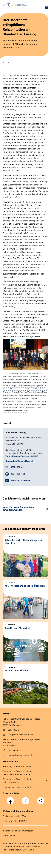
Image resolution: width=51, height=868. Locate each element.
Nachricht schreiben (21, 480)
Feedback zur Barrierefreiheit (17, 787)
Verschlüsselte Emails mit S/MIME (22, 456)
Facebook (11, 799)
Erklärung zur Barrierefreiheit (17, 766)
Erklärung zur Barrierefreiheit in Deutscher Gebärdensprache (18, 773)
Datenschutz (9, 835)
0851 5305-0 (13, 750)
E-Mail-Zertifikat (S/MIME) (15, 821)
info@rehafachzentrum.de (20, 734)
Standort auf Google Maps (18, 461)
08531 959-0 (17, 467)
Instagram (26, 799)
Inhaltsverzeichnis (11, 831)
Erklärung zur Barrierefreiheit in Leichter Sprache (18, 781)
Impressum (28, 831)
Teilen (41, 801)
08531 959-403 (18, 474)
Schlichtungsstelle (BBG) (14, 816)
